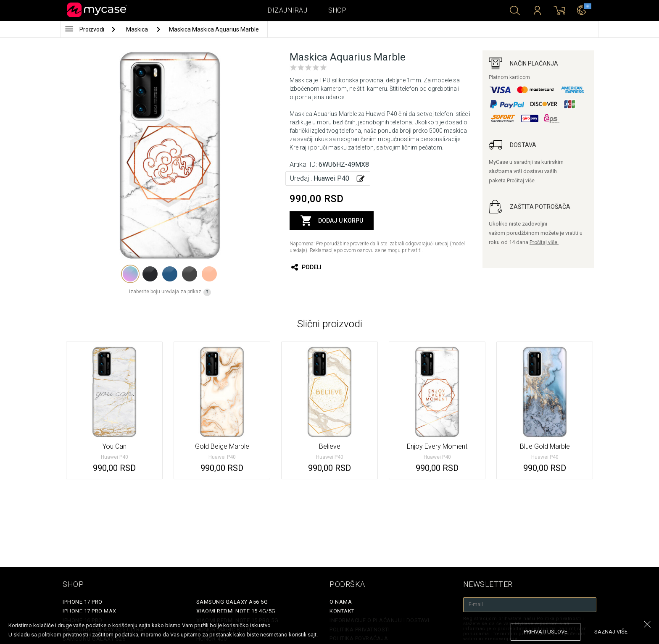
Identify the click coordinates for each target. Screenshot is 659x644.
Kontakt (342, 611)
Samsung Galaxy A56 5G (232, 602)
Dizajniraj (287, 10)
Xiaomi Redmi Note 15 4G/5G (236, 611)
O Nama (341, 602)
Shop (337, 10)
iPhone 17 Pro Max (90, 611)
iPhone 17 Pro (83, 602)
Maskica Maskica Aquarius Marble (214, 29)
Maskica (138, 29)
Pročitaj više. (521, 181)
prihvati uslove (546, 632)
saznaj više (611, 632)
